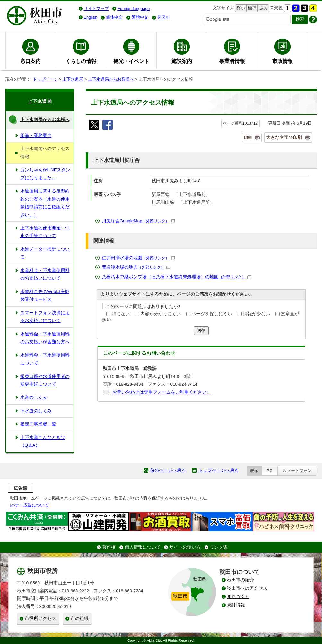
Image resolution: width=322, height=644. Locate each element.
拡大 (263, 8)
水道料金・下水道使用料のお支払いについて (45, 274)
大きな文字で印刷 (284, 137)
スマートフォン (297, 471)
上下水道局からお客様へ (111, 79)
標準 (251, 8)
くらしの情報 (81, 61)
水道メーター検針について (45, 253)
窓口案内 (30, 61)
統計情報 (236, 605)
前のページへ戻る (168, 470)
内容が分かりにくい (161, 314)
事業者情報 (232, 61)
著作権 (109, 547)
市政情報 (283, 61)
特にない (121, 314)
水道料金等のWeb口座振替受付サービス (45, 295)
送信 (201, 331)
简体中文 (114, 17)
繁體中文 (140, 17)
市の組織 (80, 618)
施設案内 (182, 61)
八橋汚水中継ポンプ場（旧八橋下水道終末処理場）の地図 (176, 277)
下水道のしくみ (36, 411)
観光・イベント (131, 61)
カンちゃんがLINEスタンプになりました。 (45, 174)
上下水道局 (73, 79)
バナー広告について (30, 505)
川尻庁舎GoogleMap (138, 221)
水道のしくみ (34, 397)
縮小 (240, 8)
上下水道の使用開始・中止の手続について (45, 232)
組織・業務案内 (36, 135)
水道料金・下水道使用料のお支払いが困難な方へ (45, 338)
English (91, 17)
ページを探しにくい (212, 314)
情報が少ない (257, 314)
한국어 (164, 17)
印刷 (248, 138)
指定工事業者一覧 (38, 424)
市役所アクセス (40, 618)
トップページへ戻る (219, 470)
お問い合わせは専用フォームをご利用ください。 (162, 392)
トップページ (45, 79)
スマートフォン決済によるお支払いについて (45, 317)
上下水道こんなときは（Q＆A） (43, 441)
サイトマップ (96, 9)
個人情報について (143, 547)
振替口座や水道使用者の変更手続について (45, 380)
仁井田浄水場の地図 (138, 258)
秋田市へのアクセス (247, 588)
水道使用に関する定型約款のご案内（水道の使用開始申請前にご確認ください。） (45, 203)
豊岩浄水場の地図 (136, 267)
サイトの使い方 (185, 547)
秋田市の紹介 (240, 580)
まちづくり (238, 597)
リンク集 (219, 547)
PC (270, 471)
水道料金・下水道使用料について (45, 359)
